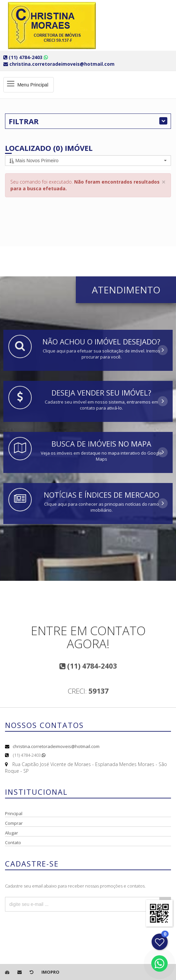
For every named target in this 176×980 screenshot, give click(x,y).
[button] (88, 161)
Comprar (14, 823)
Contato (13, 842)
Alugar (12, 833)
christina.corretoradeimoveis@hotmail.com (56, 746)
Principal (14, 813)
